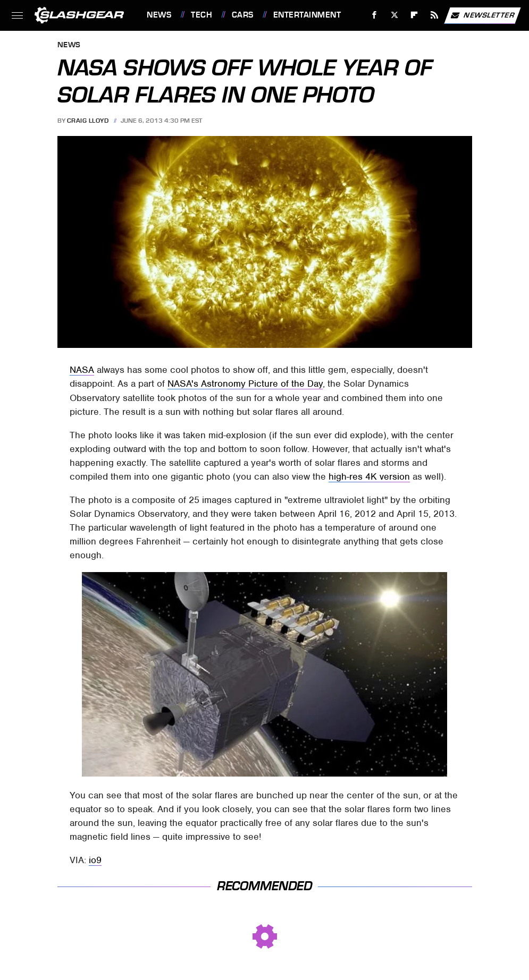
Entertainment (307, 15)
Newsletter (482, 15)
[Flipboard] (414, 15)
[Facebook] (375, 15)
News (159, 15)
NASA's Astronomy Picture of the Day (245, 384)
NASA (82, 370)
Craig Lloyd (88, 121)
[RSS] (435, 15)
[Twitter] (394, 15)
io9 (95, 860)
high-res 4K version (369, 476)
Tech (201, 15)
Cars (243, 15)
